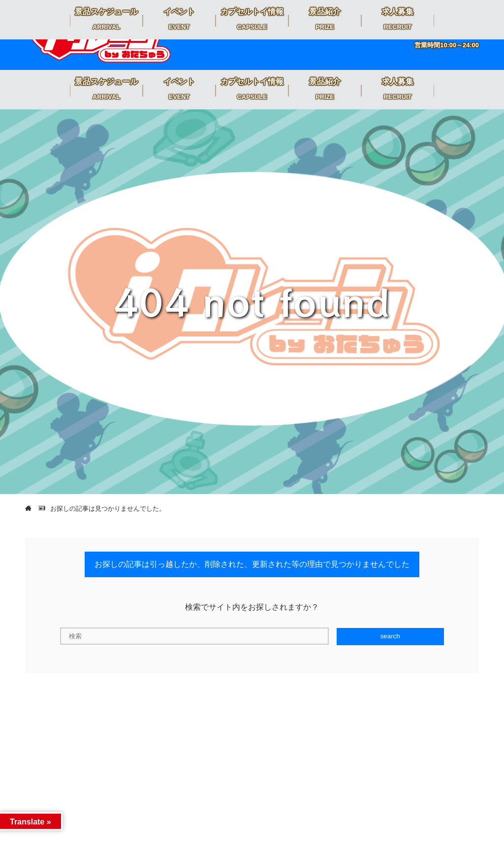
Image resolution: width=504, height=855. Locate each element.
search (390, 636)
